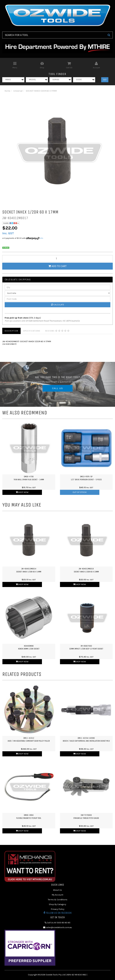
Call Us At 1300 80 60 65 (58, 923)
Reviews (57, 331)
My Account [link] (57, 895)
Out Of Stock (80, 492)
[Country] (57, 293)
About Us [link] (57, 890)
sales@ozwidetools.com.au (57, 927)
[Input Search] (54, 35)
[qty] (57, 259)
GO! (105, 80)
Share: (11, 223)
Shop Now (22, 492)
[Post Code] (57, 299)
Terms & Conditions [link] (58, 900)
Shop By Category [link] (57, 904)
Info (42, 238)
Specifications (32, 331)
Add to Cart (57, 266)
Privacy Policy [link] (58, 909)
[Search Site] (109, 35)
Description (11, 331)
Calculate (58, 305)
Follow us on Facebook (57, 913)
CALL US (58, 388)
